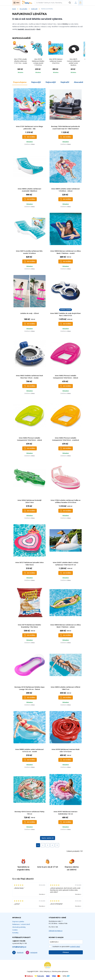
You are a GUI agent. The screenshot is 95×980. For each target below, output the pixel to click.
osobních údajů (75, 946)
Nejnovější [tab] (36, 82)
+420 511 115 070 (19, 941)
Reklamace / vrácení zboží (21, 924)
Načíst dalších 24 (48, 838)
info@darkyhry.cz (19, 947)
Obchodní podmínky (19, 927)
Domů (14, 9)
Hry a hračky (23, 9)
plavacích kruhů (30, 29)
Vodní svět (34, 9)
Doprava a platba (18, 921)
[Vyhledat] (70, 3)
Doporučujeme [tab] (20, 82)
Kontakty (15, 933)
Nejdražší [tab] (65, 82)
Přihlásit (66, 952)
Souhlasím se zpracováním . (66, 946)
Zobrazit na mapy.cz (56, 931)
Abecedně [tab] (79, 82)
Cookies (15, 930)
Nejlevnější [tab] (51, 82)
